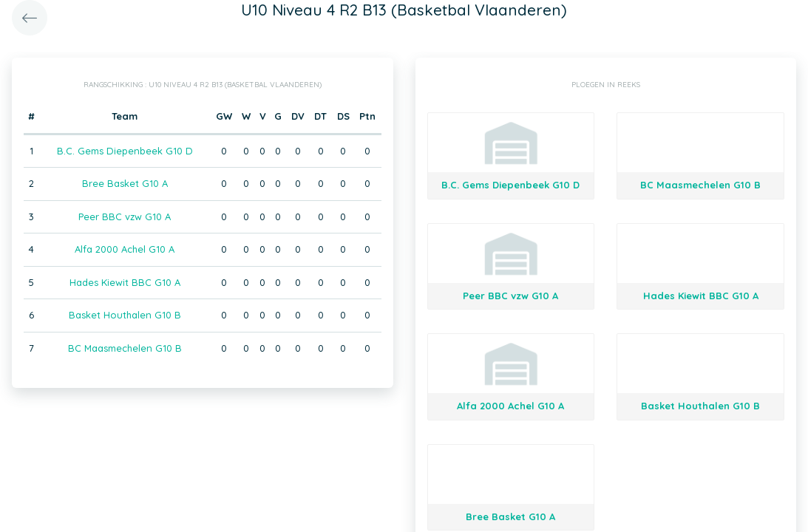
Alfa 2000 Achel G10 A (125, 249)
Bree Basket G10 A (125, 183)
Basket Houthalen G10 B (125, 315)
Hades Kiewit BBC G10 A (125, 282)
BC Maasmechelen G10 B (125, 348)
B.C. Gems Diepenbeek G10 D (125, 151)
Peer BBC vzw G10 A (125, 216)
